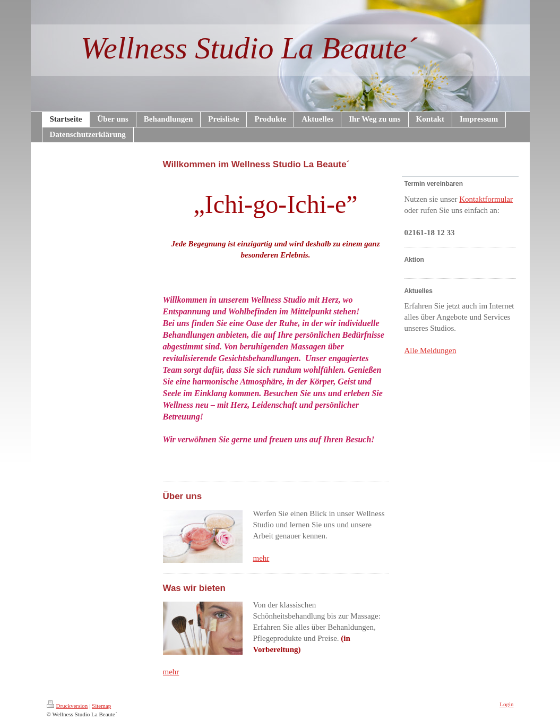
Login (506, 704)
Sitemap (101, 706)
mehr (261, 558)
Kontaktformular (486, 199)
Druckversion (67, 706)
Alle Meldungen (430, 350)
